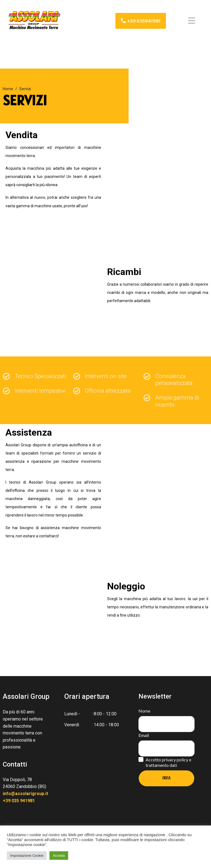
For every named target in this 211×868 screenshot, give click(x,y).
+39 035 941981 (19, 801)
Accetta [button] (59, 856)
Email (144, 735)
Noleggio (126, 586)
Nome (144, 711)
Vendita (22, 135)
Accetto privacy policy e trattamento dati (168, 762)
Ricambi (124, 272)
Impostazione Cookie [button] (27, 856)
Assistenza (29, 432)
